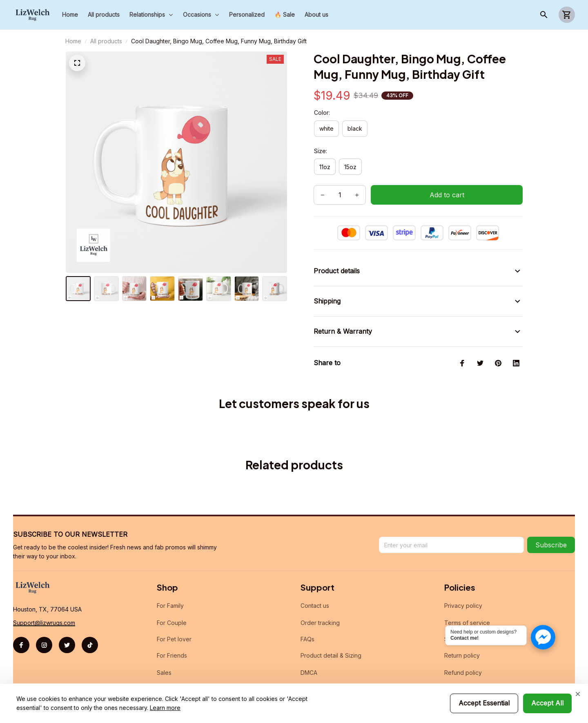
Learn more (165, 708)
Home (73, 41)
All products (106, 41)
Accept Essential (484, 703)
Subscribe (551, 536)
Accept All (547, 703)
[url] (44, 613)
